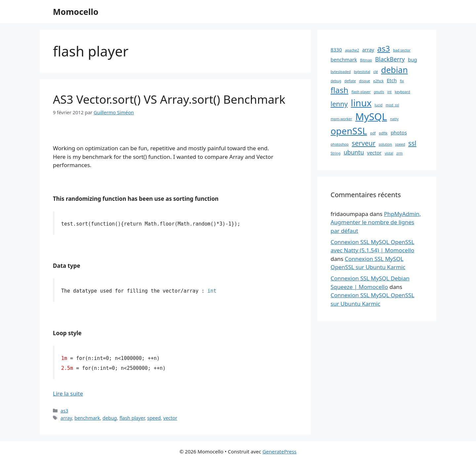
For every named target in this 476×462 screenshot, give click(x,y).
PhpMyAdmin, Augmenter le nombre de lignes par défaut (376, 222)
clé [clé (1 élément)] (376, 72)
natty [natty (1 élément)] (394, 119)
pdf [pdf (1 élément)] (373, 133)
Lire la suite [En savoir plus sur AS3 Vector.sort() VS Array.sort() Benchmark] (68, 393)
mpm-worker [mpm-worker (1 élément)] (341, 119)
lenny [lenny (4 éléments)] (339, 104)
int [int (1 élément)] (390, 92)
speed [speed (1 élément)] (400, 144)
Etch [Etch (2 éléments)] (392, 80)
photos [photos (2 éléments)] (399, 132)
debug (110, 418)
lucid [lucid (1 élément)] (378, 105)
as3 (64, 411)
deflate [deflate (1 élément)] (350, 81)
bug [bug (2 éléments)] (413, 59)
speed (154, 418)
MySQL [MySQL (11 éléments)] (371, 117)
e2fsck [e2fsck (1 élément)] (378, 81)
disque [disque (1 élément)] (365, 81)
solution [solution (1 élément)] (385, 144)
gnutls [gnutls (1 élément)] (379, 92)
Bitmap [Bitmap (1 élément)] (366, 60)
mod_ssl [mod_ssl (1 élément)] (392, 105)
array (66, 418)
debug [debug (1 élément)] (336, 81)
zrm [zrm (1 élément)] (399, 153)
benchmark (87, 418)
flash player (132, 418)
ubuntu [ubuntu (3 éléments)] (354, 152)
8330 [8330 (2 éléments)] (336, 50)
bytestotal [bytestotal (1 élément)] (362, 72)
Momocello (76, 12)
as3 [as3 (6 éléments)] (383, 49)
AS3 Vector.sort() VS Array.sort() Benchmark (169, 99)
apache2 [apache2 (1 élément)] (352, 50)
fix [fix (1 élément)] (402, 81)
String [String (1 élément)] (336, 153)
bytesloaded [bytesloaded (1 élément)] (341, 72)
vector (170, 418)
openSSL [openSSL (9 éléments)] (349, 131)
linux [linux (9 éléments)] (361, 103)
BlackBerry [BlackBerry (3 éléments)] (390, 59)
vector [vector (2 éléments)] (374, 153)
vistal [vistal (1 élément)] (389, 153)
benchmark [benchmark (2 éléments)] (344, 59)
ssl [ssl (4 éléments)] (412, 143)
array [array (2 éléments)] (368, 50)
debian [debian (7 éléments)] (395, 70)
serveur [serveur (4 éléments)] (364, 143)
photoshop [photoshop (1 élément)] (340, 144)
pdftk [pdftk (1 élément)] (383, 133)
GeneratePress (279, 451)
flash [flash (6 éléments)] (339, 90)
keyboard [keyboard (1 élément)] (402, 92)
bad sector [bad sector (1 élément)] (402, 50)
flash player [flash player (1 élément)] (361, 92)
